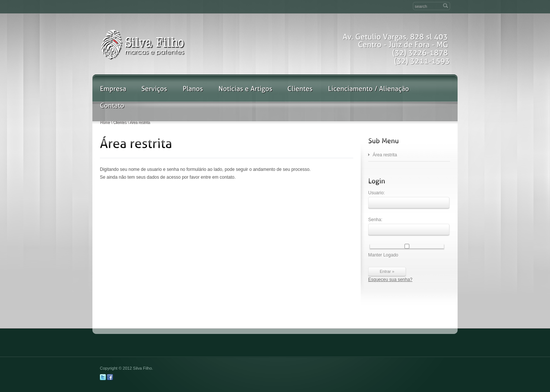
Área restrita (385, 155)
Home (105, 122)
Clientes (120, 122)
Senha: (409, 226)
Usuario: (409, 199)
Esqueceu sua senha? (390, 280)
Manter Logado (406, 251)
